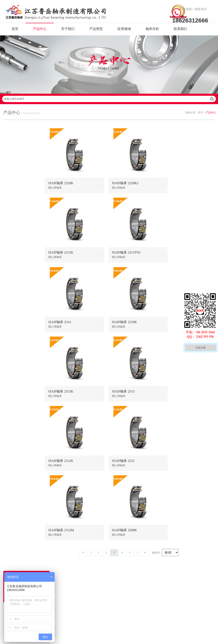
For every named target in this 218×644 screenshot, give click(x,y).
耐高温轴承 (15, 174)
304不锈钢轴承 (17, 281)
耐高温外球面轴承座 (21, 505)
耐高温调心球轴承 (19, 334)
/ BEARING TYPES (131, 552)
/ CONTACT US (184, 552)
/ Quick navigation (76, 552)
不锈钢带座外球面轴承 (22, 313)
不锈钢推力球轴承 (146, 576)
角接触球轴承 (16, 484)
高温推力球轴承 (123, 569)
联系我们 (180, 31)
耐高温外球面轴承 (19, 409)
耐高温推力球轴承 (19, 345)
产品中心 (40, 31)
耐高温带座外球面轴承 (22, 420)
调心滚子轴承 (16, 463)
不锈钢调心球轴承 (19, 292)
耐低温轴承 (15, 249)
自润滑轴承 (15, 185)
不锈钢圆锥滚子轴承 (146, 582)
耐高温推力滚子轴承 (21, 398)
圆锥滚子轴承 (16, 473)
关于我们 (68, 31)
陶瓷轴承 (13, 238)
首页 (15, 31)
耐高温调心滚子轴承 (21, 356)
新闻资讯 (64, 582)
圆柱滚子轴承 (16, 452)
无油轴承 (13, 206)
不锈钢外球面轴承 (19, 302)
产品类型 (96, 31)
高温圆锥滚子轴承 (123, 582)
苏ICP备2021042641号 (101, 628)
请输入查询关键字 (109, 106)
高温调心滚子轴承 (123, 576)
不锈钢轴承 (15, 270)
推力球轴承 (15, 441)
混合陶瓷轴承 (16, 324)
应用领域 (124, 31)
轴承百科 (152, 31)
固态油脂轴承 (16, 260)
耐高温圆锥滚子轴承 (21, 388)
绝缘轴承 (13, 227)
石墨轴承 (13, 195)
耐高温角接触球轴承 (21, 366)
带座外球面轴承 (18, 495)
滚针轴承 (13, 431)
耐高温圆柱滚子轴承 (21, 377)
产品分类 (64, 576)
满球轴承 (13, 217)
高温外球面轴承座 (123, 589)
